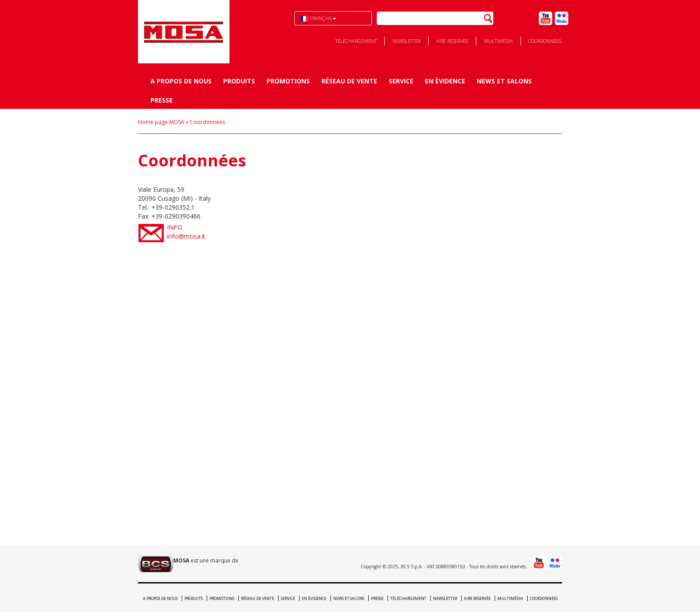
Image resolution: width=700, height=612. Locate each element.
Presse (162, 100)
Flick (562, 18)
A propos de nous (181, 81)
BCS (184, 32)
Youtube (546, 18)
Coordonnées (545, 41)
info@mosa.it (365, 232)
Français (318, 18)
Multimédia (498, 41)
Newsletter (406, 41)
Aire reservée (452, 41)
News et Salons (504, 81)
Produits (239, 81)
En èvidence (445, 81)
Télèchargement (356, 41)
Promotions (288, 81)
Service (401, 81)
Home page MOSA (161, 122)
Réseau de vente (349, 81)
